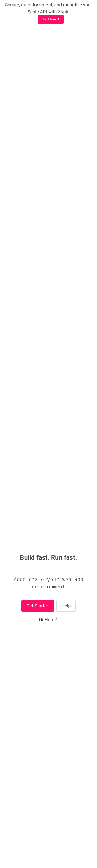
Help (66, 606)
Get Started (38, 606)
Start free (49, 19)
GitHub (46, 620)
